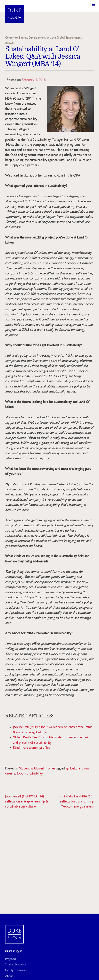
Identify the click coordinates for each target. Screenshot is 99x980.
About (9, 976)
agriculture (73, 768)
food (20, 773)
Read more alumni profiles (32, 748)
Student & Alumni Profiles (37, 768)
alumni (87, 768)
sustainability (34, 773)
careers (10, 773)
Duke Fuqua (14, 951)
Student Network (16, 964)
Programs (11, 959)
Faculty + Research (16, 970)
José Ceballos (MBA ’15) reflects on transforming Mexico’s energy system (77, 801)
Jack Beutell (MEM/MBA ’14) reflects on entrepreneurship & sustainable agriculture (27, 801)
